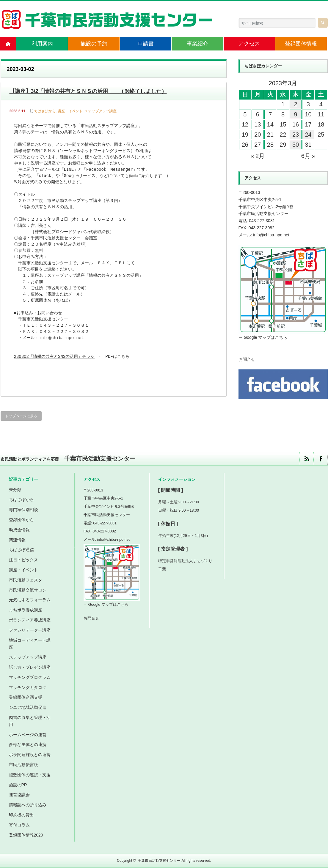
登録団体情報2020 (26, 835)
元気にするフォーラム (30, 600)
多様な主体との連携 (28, 745)
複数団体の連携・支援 (30, 775)
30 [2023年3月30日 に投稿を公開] (296, 145)
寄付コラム (19, 825)
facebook (320, 459)
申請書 (146, 44)
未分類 (15, 490)
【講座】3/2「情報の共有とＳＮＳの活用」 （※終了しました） (88, 91)
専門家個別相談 (23, 510)
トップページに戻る (21, 416)
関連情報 (17, 540)
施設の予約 (94, 44)
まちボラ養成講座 (26, 610)
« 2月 (258, 156)
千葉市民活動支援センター (159, 861)
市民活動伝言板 (23, 765)
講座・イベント (70, 111)
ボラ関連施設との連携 (30, 755)
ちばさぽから (45, 111)
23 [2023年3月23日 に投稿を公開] (296, 135)
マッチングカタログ (28, 687)
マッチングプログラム (30, 677)
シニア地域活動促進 (28, 708)
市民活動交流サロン (28, 590)
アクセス (249, 44)
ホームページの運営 (28, 735)
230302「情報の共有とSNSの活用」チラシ (54, 357)
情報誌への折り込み (28, 805)
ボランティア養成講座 (30, 620)
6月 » (308, 156)
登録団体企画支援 (26, 698)
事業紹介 (197, 44)
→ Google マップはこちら (263, 337)
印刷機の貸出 (21, 815)
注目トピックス (23, 560)
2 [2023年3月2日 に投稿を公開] (295, 104)
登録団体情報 (301, 44)
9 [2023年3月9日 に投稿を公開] (295, 114)
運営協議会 (19, 795)
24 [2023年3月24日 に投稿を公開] (308, 135)
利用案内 (42, 44)
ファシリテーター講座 (30, 630)
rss (306, 459)
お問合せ (247, 359)
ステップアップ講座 (101, 111)
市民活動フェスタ (26, 580)
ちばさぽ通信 (21, 550)
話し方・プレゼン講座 (30, 667)
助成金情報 (19, 530)
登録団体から (21, 520)
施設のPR (18, 785)
